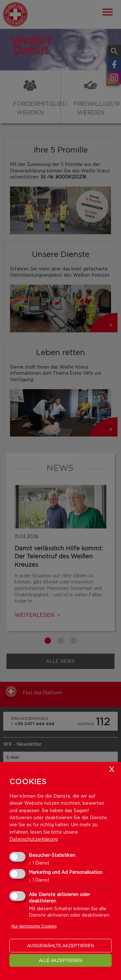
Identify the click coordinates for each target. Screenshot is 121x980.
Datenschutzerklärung (34, 839)
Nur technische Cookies (34, 926)
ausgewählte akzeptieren (60, 946)
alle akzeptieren (60, 960)
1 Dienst (39, 863)
